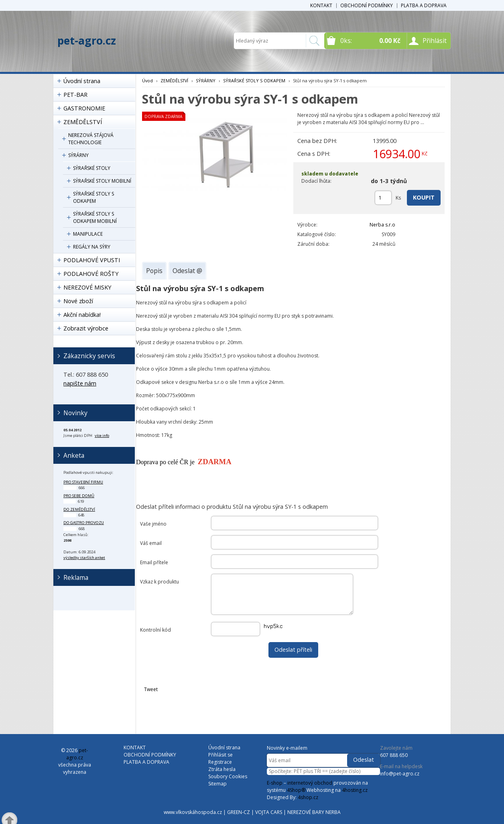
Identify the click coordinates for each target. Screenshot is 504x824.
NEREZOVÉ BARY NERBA (314, 812)
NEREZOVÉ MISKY (87, 287)
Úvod (147, 81)
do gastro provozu (84, 523)
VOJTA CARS (269, 812)
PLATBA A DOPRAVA (424, 5)
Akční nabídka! (82, 315)
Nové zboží (78, 301)
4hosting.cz (355, 790)
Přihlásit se (220, 755)
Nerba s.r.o (382, 225)
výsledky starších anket (84, 558)
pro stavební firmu (83, 482)
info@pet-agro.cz (400, 774)
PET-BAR (75, 95)
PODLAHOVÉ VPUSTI (92, 260)
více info (102, 435)
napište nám (80, 383)
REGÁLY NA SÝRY (92, 247)
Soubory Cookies (228, 776)
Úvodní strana (82, 81)
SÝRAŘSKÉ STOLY (92, 168)
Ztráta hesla (222, 769)
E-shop (275, 783)
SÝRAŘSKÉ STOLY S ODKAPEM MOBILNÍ (95, 217)
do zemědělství (79, 509)
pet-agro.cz (87, 41)
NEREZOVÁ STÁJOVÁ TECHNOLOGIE (91, 139)
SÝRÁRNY (78, 155)
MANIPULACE (88, 234)
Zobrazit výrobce (86, 328)
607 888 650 (394, 755)
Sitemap (217, 784)
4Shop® (296, 790)
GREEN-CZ (239, 812)
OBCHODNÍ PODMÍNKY (367, 5)
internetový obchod (310, 783)
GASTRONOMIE (84, 108)
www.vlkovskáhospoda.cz (193, 812)
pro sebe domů (79, 496)
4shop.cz (308, 797)
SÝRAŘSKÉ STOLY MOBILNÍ (102, 181)
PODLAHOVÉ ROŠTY (91, 274)
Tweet (151, 689)
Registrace (220, 762)
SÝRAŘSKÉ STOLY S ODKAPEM (93, 197)
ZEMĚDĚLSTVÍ (83, 122)
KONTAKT (321, 5)
